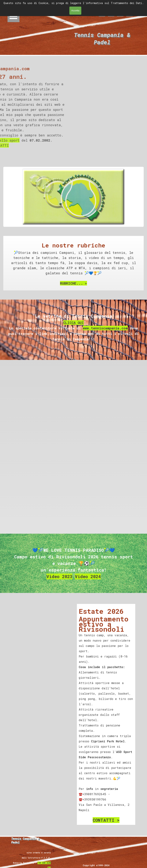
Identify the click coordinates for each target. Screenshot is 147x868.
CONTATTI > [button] (106, 820)
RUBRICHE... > (73, 283)
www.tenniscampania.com (105, 328)
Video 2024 (88, 576)
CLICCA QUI (74, 323)
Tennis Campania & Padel (104, 38)
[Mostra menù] (13, 16)
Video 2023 (59, 576)
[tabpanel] (73, 263)
